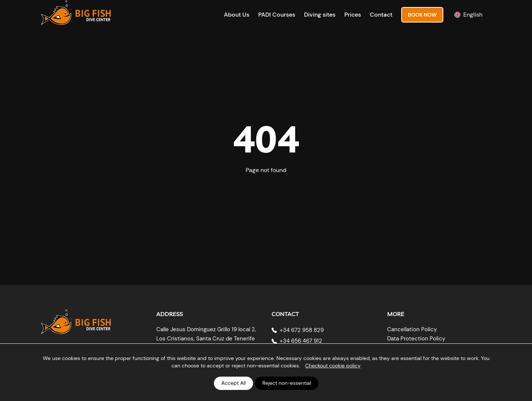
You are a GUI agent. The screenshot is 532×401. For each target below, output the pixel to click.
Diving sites (320, 15)
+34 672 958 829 (302, 330)
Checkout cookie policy (333, 366)
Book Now (422, 15)
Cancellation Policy (412, 329)
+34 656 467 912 (301, 341)
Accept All (233, 383)
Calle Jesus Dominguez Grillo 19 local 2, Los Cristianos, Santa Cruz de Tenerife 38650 (206, 339)
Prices (353, 15)
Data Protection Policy (416, 339)
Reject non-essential (287, 383)
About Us (237, 15)
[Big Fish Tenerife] (76, 319)
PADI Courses (277, 15)
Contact (381, 15)
